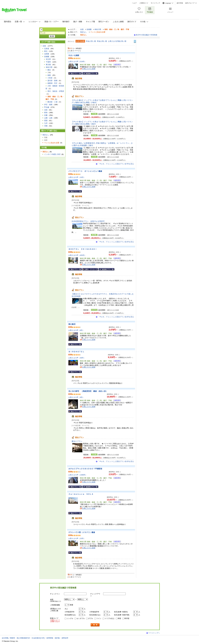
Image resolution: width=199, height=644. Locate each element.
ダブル (91, 618)
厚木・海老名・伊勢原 (56, 91)
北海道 (47, 49)
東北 (46, 51)
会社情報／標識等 (8, 638)
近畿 (46, 115)
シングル (70, 618)
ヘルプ (134, 3)
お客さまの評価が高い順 (117, 41)
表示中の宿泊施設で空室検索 (147, 35)
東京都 (48, 65)
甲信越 (47, 107)
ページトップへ (154, 633)
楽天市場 (180, 3)
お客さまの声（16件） (77, 177)
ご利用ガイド (144, 3)
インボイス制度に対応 (52, 154)
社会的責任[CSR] (38, 638)
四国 (46, 121)
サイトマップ (155, 3)
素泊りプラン (77, 441)
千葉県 (48, 62)
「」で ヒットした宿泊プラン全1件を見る (116, 242)
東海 (46, 113)
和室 (119, 618)
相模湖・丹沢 (52, 83)
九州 (46, 123)
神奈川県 (98, 29)
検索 (95, 625)
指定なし (84, 32)
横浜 (49, 70)
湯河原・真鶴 (52, 81)
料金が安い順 (91, 41)
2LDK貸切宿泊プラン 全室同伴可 (88, 221)
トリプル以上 (110, 618)
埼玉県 (48, 59)
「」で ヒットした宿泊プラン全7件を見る (116, 164)
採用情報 (50, 638)
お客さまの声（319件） (77, 62)
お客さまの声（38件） (77, 358)
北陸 (46, 110)
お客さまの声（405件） (77, 255)
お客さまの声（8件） (76, 330)
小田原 (50, 78)
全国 (82, 29)
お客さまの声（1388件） (78, 475)
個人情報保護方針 (23, 638)
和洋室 (127, 618)
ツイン (99, 618)
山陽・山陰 (48, 118)
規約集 (57, 638)
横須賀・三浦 (52, 102)
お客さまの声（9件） (76, 397)
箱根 (49, 75)
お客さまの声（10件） (77, 538)
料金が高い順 (102, 41)
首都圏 (89, 29)
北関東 (47, 54)
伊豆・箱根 (48, 105)
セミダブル (81, 618)
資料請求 (65, 638)
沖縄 (46, 126)
